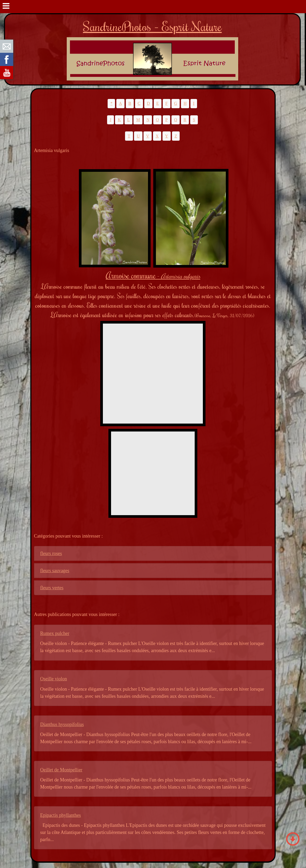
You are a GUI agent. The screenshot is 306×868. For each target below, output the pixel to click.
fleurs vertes (52, 588)
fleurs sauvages (55, 571)
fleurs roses (51, 553)
